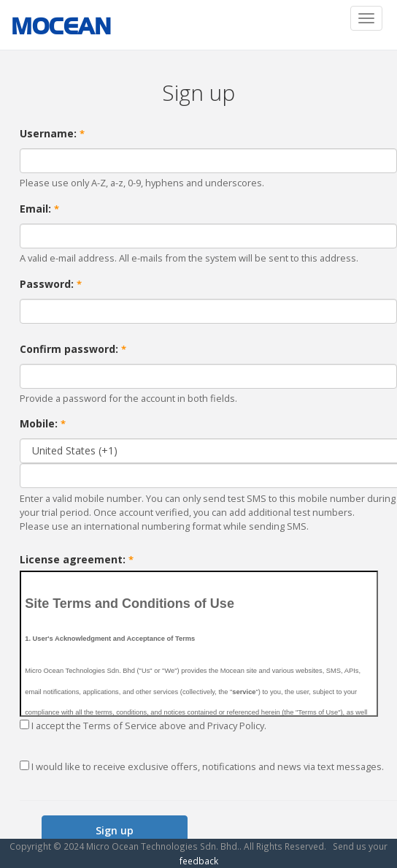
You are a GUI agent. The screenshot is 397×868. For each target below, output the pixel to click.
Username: (52, 133)
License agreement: (77, 559)
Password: (51, 284)
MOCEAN (61, 26)
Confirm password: (73, 349)
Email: (39, 209)
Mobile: (43, 423)
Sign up (115, 830)
